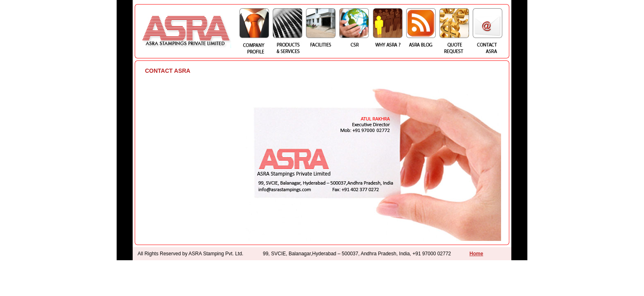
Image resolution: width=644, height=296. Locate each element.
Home (476, 254)
